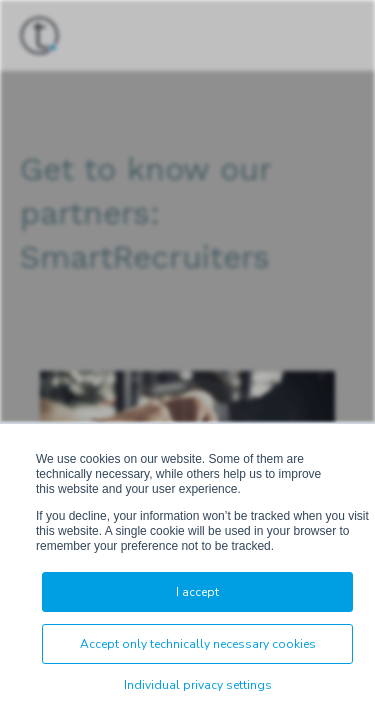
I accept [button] (197, 592)
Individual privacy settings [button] (198, 685)
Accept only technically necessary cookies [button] (198, 644)
